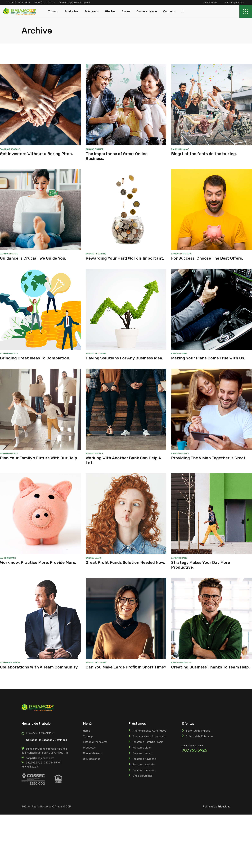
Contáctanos (210, 2)
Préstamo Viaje (142, 748)
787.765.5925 (34, 763)
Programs (15, 149)
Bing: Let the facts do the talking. (204, 154)
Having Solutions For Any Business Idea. (124, 358)
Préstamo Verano (143, 753)
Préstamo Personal (144, 770)
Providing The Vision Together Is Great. (209, 458)
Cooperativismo (92, 753)
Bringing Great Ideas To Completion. (35, 358)
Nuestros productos (234, 2)
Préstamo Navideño (144, 759)
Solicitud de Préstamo (199, 736)
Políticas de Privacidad (217, 807)
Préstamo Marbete (143, 765)
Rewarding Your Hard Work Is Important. (125, 258)
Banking (5, 149)
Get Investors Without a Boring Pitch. (36, 154)
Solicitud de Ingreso (198, 731)
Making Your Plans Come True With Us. (208, 358)
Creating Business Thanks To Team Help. (210, 667)
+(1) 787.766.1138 (47, 2)
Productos (89, 748)
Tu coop (88, 736)
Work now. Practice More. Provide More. (38, 562)
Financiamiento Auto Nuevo (149, 731)
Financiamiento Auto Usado (149, 736)
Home (87, 731)
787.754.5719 (52, 763)
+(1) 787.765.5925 (21, 2)
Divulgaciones (92, 759)
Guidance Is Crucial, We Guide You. (33, 258)
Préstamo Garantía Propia (148, 742)
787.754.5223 (30, 767)
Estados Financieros (95, 742)
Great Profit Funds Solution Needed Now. (125, 562)
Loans (184, 354)
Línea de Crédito (142, 776)
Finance (99, 149)
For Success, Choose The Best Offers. (207, 258)
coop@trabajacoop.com (78, 2)
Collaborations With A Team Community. (39, 667)
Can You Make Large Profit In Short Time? (126, 667)
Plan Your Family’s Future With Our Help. (39, 458)
